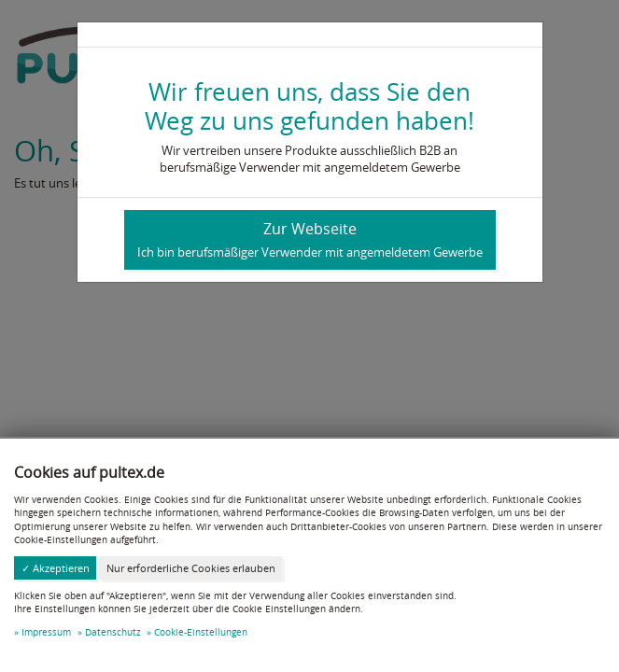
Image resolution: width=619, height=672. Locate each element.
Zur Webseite (310, 239)
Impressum (46, 632)
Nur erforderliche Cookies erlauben (191, 568)
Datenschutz (113, 632)
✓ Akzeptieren (56, 568)
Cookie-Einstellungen (201, 632)
